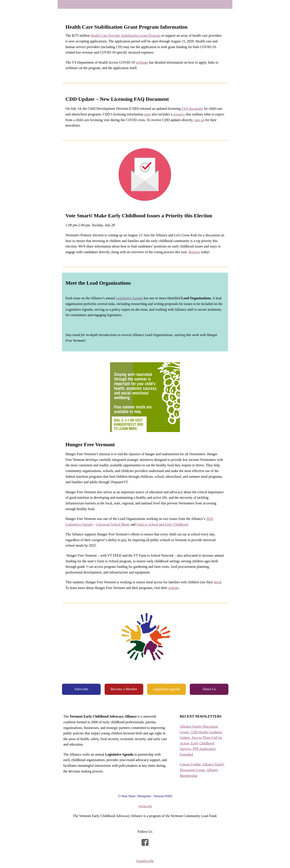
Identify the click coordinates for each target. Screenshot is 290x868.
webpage (142, 62)
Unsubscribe (145, 861)
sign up (199, 120)
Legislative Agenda (129, 298)
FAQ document (192, 109)
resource (179, 114)
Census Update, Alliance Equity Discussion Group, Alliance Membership (202, 770)
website (173, 588)
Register (194, 252)
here (217, 582)
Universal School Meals (113, 524)
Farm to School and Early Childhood (162, 524)
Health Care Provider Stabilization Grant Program (126, 36)
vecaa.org (145, 806)
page (147, 114)
